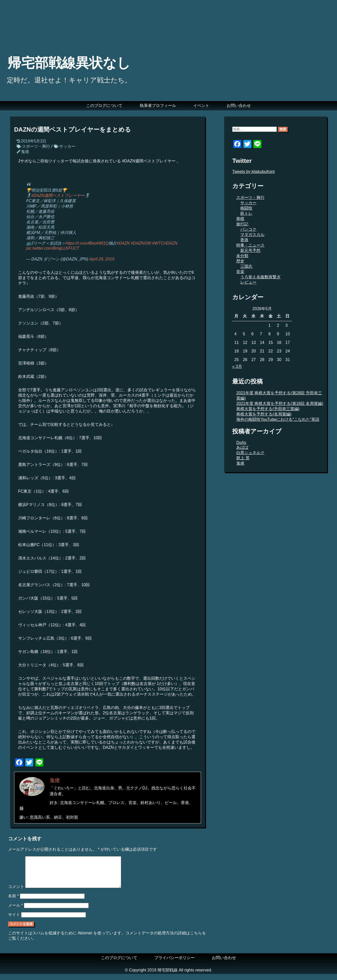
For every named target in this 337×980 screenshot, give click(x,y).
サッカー (67, 146)
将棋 (240, 219)
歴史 (240, 261)
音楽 (240, 272)
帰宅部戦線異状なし (69, 63)
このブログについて (104, 106)
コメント (16, 893)
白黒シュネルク (250, 453)
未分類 (242, 256)
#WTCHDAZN (165, 243)
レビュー (248, 282)
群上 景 (243, 458)
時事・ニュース (250, 245)
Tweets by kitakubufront (253, 172)
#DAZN (123, 243)
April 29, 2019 (102, 259)
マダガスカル (252, 235)
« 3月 (237, 366)
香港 (244, 240)
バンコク (248, 229)
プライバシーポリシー (175, 964)
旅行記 (242, 224)
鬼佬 (25, 152)
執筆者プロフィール (158, 106)
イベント (201, 106)
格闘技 (246, 208)
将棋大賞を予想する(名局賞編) (264, 414)
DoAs (241, 443)
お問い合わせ (239, 106)
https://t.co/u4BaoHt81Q (87, 243)
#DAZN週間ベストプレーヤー (58, 196)
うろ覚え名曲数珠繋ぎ (260, 277)
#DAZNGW (141, 243)
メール (15, 911)
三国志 (246, 266)
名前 (13, 902)
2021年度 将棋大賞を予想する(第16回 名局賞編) (280, 404)
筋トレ (246, 213)
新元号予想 (250, 250)
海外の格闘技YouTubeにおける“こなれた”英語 (278, 419)
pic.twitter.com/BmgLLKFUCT (53, 248)
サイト (14, 921)
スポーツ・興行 (36, 146)
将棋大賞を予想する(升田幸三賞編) (268, 409)
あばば (242, 447)
